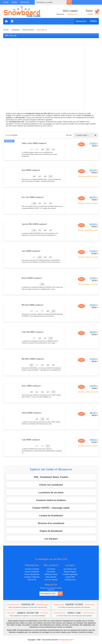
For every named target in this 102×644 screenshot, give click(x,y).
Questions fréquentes (32, 577)
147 (45, 203)
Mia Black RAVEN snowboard (32, 305)
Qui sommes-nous (70, 569)
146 (45, 176)
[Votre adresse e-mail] (49, 594)
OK (69, 2)
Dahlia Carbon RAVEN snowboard (34, 143)
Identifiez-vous (73, 14)
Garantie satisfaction (32, 572)
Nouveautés (81, 21)
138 (34, 176)
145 (37, 150)
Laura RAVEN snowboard (31, 251)
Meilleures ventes (51, 574)
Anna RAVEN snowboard (31, 170)
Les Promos (51, 569)
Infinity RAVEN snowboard (32, 413)
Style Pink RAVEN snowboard (33, 332)
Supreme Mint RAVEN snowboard (34, 224)
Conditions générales (70, 574)
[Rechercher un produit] (51, 2)
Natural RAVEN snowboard (32, 278)
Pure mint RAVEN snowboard (33, 197)
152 (48, 446)
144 (40, 338)
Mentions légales (70, 572)
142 (40, 176)
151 (48, 150)
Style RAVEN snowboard (31, 440)
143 (40, 203)
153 (53, 311)
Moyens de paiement (32, 574)
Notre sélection (51, 577)
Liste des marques (51, 580)
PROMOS (93, 21)
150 (50, 176)
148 (42, 150)
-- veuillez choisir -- (86, 135)
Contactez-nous (70, 580)
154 (53, 150)
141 (37, 392)
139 (31, 150)
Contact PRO (70, 577)
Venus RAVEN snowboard (31, 386)
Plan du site (32, 580)
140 (34, 338)
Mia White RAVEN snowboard (33, 359)
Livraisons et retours (32, 569)
